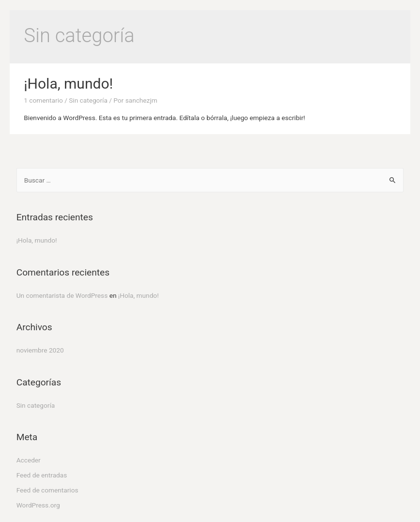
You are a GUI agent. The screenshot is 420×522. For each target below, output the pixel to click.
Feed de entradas (42, 475)
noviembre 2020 (40, 350)
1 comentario (43, 100)
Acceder (29, 460)
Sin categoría (88, 100)
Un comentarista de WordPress (62, 295)
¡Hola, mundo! (68, 84)
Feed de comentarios (47, 490)
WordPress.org (38, 505)
